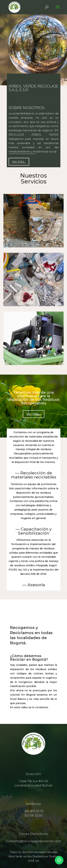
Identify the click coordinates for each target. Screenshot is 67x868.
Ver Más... (19, 162)
